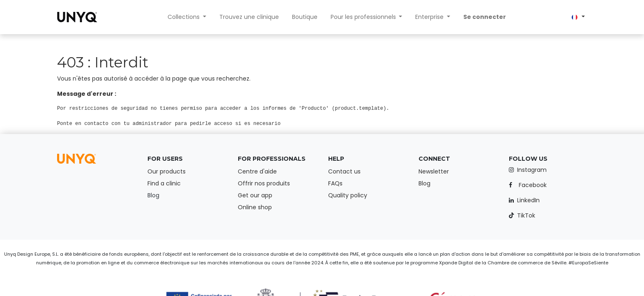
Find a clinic (164, 183)
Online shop (255, 207)
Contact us (344, 171)
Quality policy (348, 195)
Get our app (255, 195)
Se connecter (485, 17)
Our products (167, 171)
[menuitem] (249, 17)
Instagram (532, 170)
